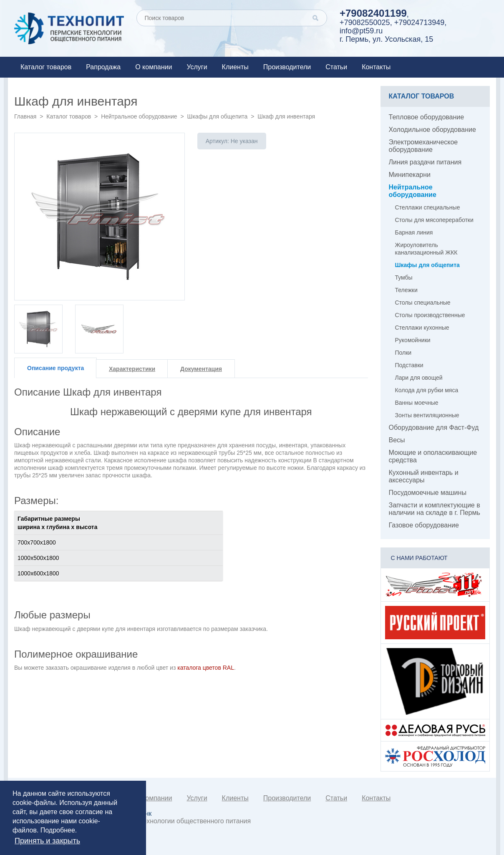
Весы (397, 440)
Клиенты (235, 67)
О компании (154, 67)
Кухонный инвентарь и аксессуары (424, 476)
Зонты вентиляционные (427, 415)
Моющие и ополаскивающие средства (433, 456)
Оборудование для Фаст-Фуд (434, 427)
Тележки (406, 290)
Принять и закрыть (47, 841)
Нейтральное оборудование (139, 116)
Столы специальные (423, 303)
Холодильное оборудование (432, 130)
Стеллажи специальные (428, 207)
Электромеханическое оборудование (423, 146)
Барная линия (414, 232)
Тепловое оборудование (427, 117)
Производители (287, 67)
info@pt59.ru (361, 31)
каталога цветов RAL (206, 668)
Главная (25, 116)
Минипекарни (410, 175)
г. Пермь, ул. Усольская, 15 (386, 39)
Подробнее (58, 830)
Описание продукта (55, 368)
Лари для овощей (419, 378)
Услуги (197, 67)
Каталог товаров (46, 67)
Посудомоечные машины (428, 493)
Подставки (409, 365)
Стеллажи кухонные (422, 328)
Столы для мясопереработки (434, 220)
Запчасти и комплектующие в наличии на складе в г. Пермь (435, 509)
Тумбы (404, 277)
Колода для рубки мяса (427, 390)
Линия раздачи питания (425, 162)
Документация (201, 369)
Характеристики (132, 369)
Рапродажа (103, 67)
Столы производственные (430, 315)
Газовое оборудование (424, 525)
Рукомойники (413, 340)
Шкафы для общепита (218, 116)
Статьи (336, 67)
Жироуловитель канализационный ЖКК (426, 249)
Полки (403, 353)
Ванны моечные (417, 403)
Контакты (376, 67)
